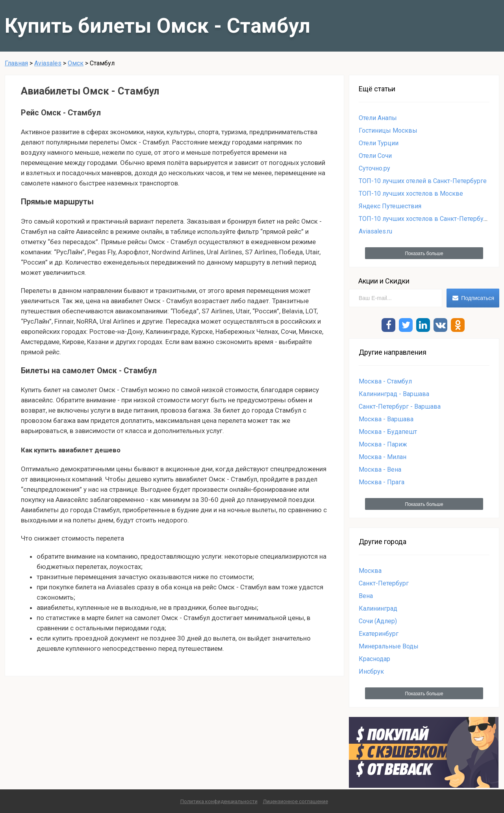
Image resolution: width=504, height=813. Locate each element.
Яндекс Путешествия (390, 206)
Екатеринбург (379, 634)
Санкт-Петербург (384, 583)
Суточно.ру (374, 168)
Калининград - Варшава (394, 394)
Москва (370, 571)
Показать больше (424, 254)
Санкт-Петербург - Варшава (400, 406)
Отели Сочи (375, 156)
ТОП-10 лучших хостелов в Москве (411, 194)
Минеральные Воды (389, 646)
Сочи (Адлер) (378, 621)
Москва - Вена (380, 469)
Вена (366, 596)
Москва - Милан (383, 457)
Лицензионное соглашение (296, 801)
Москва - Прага (382, 482)
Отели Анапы (378, 118)
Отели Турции (379, 143)
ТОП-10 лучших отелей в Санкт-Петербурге (423, 181)
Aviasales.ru (375, 231)
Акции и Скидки (384, 281)
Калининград (378, 608)
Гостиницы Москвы (388, 131)
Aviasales (48, 63)
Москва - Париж (383, 444)
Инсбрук (371, 671)
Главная (16, 63)
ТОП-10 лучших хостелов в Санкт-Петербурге (426, 219)
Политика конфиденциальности (219, 801)
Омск (76, 63)
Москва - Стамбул (385, 381)
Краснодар (374, 659)
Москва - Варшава (386, 419)
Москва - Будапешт (388, 432)
